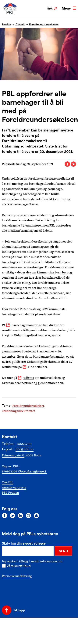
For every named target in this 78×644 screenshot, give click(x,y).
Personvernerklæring (17, 576)
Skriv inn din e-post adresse (24, 543)
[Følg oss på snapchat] (36, 515)
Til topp (19, 610)
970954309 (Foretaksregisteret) (24, 471)
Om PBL (8, 482)
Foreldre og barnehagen (44, 24)
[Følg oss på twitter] (12, 515)
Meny (69, 8)
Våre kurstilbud (19, 566)
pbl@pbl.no (25, 449)
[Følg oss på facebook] (5, 515)
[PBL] (10, 13)
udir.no (29, 378)
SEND (63, 551)
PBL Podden (10, 493)
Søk (52, 9)
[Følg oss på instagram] (28, 515)
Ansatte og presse (14, 487)
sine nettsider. (38, 367)
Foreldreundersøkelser (28, 406)
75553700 (24, 444)
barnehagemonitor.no (27, 325)
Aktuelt (20, 24)
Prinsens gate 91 (13, 455)
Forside (6, 24)
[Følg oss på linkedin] (20, 515)
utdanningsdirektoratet (18, 411)
